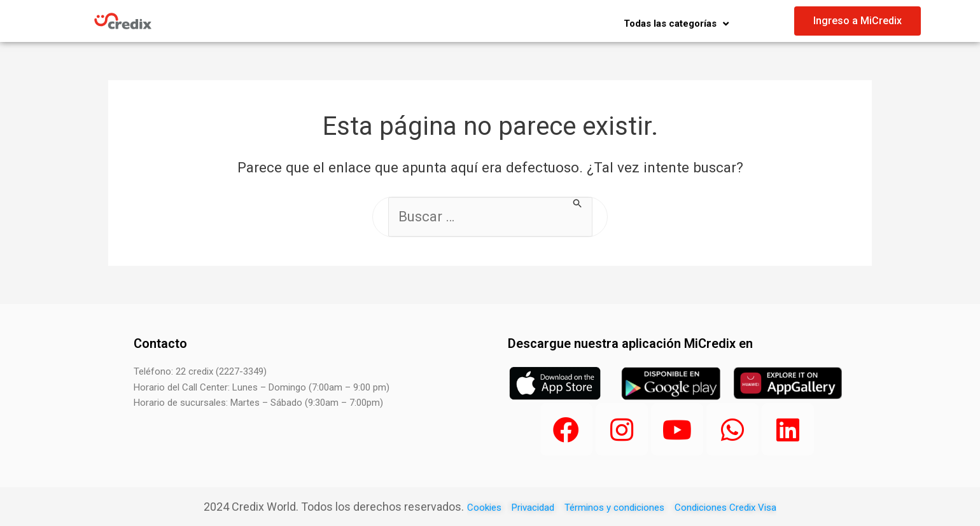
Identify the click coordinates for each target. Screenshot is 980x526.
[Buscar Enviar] (578, 204)
